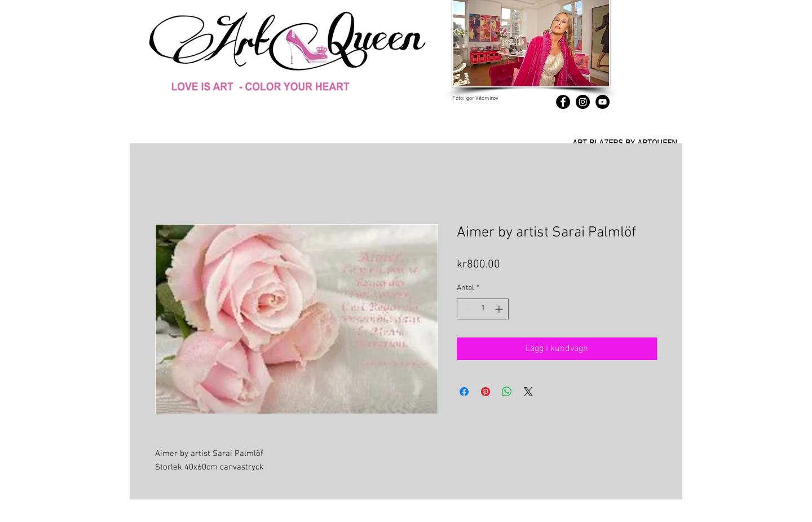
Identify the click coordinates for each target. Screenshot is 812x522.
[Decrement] (465, 309)
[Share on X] (528, 392)
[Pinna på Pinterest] (486, 392)
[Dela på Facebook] (464, 392)
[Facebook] (563, 102)
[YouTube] (603, 102)
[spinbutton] (483, 309)
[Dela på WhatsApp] (507, 392)
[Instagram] (583, 102)
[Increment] (500, 309)
